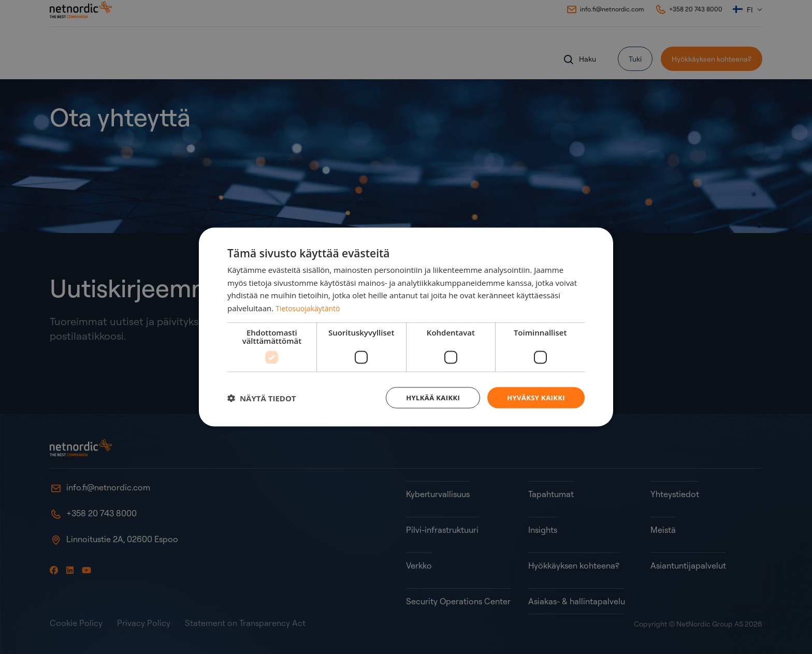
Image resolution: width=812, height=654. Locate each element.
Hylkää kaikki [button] (427, 397)
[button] (262, 398)
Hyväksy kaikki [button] (534, 397)
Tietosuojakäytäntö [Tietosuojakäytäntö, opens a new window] (310, 307)
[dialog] (406, 327)
